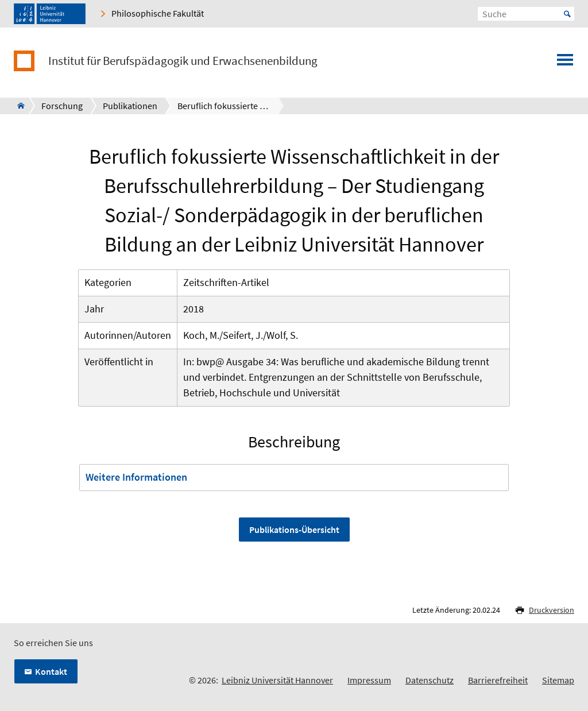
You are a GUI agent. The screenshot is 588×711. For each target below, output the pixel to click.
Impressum (369, 680)
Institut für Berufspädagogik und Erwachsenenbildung (183, 61)
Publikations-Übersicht (294, 530)
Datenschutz (430, 680)
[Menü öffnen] (565, 63)
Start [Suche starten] (567, 14)
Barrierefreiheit (498, 680)
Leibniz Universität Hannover (277, 680)
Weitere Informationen (136, 477)
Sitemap (558, 680)
